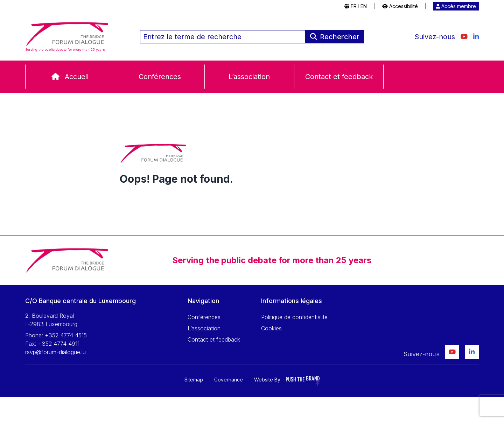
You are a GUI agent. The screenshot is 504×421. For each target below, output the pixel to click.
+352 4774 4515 (66, 335)
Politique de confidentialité (294, 317)
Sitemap (194, 380)
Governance (229, 380)
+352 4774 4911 (59, 344)
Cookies (271, 328)
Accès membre (456, 6)
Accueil (77, 77)
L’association (249, 77)
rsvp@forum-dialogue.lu (55, 352)
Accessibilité (400, 6)
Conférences (160, 77)
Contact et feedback (339, 77)
